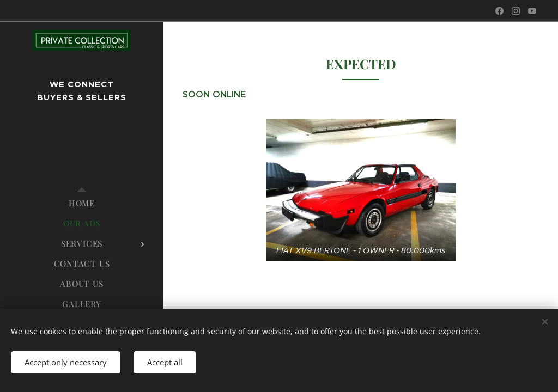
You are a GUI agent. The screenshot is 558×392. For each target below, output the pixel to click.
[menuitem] (82, 203)
